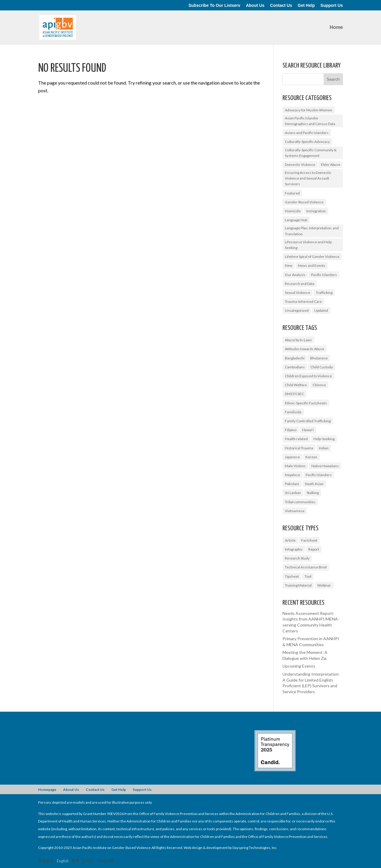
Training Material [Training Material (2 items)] (298, 585)
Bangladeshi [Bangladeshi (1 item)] (295, 358)
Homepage (47, 790)
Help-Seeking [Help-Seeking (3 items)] (324, 439)
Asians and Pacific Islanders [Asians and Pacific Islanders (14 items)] (307, 133)
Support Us (332, 6)
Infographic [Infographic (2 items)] (294, 549)
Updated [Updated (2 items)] (321, 310)
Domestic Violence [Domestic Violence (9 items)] (300, 165)
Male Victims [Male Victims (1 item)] (295, 466)
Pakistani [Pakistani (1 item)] (292, 484)
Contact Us (281, 6)
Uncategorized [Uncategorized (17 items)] (297, 310)
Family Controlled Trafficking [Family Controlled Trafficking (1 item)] (308, 421)
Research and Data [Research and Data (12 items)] (300, 284)
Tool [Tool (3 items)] (308, 576)
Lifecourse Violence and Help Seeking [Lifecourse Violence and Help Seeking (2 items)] (308, 245)
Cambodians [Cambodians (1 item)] (295, 367)
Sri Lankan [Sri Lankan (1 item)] (293, 493)
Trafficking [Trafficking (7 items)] (324, 293)
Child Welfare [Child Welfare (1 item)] (296, 385)
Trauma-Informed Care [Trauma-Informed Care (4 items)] (303, 301)
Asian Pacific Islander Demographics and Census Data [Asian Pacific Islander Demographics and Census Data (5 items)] (310, 121)
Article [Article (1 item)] (290, 540)
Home (336, 28)
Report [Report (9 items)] (314, 549)
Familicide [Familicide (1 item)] (293, 412)
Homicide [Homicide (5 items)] (293, 211)
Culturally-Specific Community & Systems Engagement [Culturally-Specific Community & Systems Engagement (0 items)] (311, 153)
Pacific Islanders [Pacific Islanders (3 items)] (319, 475)
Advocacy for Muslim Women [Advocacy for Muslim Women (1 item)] (309, 110)
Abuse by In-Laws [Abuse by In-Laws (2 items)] (298, 340)
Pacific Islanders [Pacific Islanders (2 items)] (324, 275)
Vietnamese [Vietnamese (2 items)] (295, 511)
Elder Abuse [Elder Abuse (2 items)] (331, 165)
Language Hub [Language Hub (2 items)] (296, 220)
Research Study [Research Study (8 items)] (297, 558)
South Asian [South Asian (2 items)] (314, 484)
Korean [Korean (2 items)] (311, 457)
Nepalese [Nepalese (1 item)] (292, 475)
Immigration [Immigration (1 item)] (316, 211)
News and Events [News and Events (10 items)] (312, 265)
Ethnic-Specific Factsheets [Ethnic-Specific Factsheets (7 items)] (306, 403)
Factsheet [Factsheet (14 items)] (309, 540)
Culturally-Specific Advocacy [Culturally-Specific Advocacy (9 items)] (307, 142)
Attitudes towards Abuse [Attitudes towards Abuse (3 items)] (305, 349)
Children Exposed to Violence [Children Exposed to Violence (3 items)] (308, 376)
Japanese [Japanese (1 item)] (292, 457)
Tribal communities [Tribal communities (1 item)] (300, 502)
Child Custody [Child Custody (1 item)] (322, 367)
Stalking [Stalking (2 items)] (313, 493)
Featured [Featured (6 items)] (292, 193)
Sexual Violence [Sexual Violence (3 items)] (298, 293)
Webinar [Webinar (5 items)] (324, 585)
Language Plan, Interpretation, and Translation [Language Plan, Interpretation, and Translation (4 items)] (312, 231)
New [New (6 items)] (289, 265)
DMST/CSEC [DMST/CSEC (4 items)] (294, 394)
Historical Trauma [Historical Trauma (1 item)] (299, 448)
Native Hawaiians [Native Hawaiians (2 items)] (325, 466)
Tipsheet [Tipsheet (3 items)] (292, 576)
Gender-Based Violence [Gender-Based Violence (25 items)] (304, 202)
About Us (255, 6)
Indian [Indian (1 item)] (324, 448)
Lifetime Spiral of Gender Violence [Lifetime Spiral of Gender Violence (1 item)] (312, 257)
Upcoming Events (299, 666)
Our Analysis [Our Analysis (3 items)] (295, 275)
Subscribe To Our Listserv (214, 6)
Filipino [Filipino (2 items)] (291, 430)
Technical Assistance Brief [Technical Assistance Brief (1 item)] (306, 567)
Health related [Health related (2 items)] (296, 439)
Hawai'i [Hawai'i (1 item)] (308, 430)
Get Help (306, 6)
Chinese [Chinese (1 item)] (319, 385)
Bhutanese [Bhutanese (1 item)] (319, 358)
